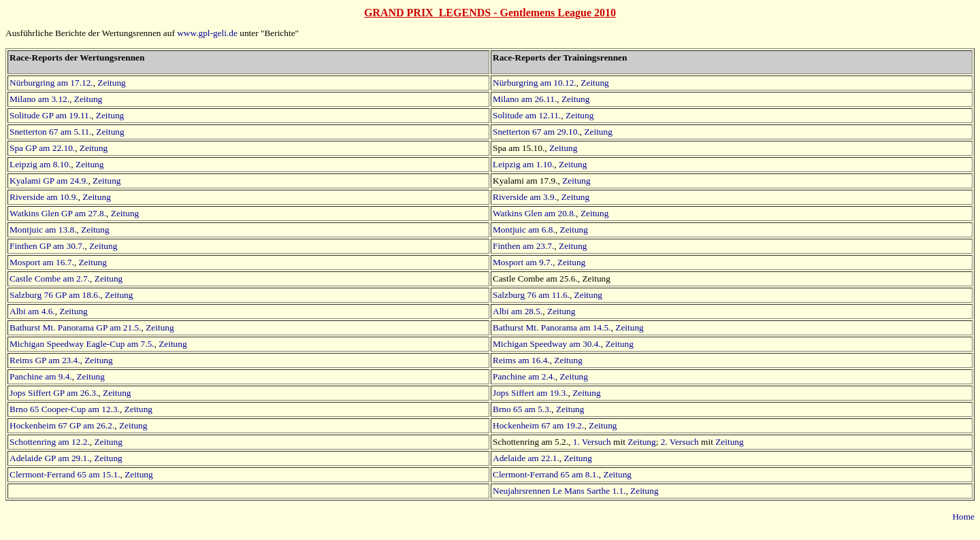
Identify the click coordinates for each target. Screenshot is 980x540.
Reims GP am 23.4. (45, 360)
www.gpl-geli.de (207, 33)
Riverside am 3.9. (525, 197)
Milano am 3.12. (39, 99)
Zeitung (111, 83)
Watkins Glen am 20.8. (534, 213)
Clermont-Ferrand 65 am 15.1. (65, 474)
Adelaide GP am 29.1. (50, 458)
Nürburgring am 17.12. (51, 83)
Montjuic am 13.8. (43, 230)
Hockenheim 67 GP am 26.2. (62, 425)
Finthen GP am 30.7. (47, 246)
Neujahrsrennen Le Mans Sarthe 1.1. (559, 491)
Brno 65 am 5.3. (522, 409)
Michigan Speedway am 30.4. (547, 344)
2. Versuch (680, 442)
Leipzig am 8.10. (40, 164)
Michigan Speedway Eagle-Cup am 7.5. (82, 344)
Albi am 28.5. (518, 311)
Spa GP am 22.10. (42, 148)
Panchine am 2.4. (524, 376)
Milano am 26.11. (525, 99)
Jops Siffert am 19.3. (530, 393)
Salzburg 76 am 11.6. (531, 295)
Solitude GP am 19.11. (50, 115)
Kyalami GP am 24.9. (49, 181)
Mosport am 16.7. (42, 262)
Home (963, 517)
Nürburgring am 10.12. (535, 83)
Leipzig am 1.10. (523, 164)
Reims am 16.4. (521, 360)
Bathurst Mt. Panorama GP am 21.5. (76, 327)
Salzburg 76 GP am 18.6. (55, 295)
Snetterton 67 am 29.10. (536, 132)
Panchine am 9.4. (41, 376)
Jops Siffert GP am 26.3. (54, 393)
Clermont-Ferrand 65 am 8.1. (546, 474)
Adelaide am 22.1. (526, 458)
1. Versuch (592, 442)
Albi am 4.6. (32, 311)
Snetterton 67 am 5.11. (51, 132)
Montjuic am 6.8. (524, 230)
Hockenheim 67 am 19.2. (538, 425)
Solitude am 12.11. (527, 115)
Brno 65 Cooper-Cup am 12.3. (65, 409)
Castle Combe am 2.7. (50, 279)
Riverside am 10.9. (44, 197)
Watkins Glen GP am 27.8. (58, 213)
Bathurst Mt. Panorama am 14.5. (552, 327)
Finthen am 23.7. (523, 246)
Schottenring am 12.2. (50, 442)
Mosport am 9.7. (523, 262)
